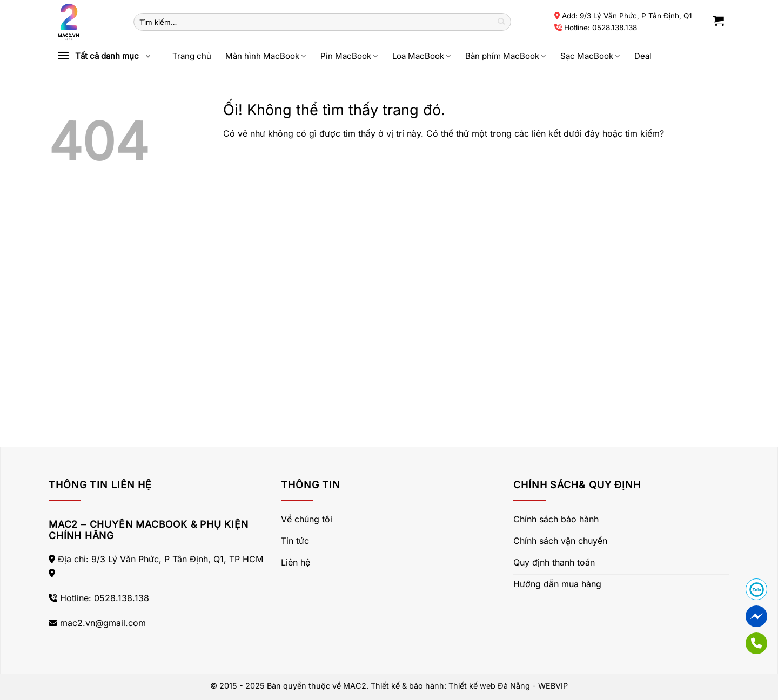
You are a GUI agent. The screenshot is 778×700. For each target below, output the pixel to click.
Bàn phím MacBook (506, 56)
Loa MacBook (422, 56)
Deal (643, 56)
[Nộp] (501, 22)
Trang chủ (192, 56)
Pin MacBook (349, 56)
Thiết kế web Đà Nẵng (489, 686)
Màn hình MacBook (266, 56)
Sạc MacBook (590, 56)
